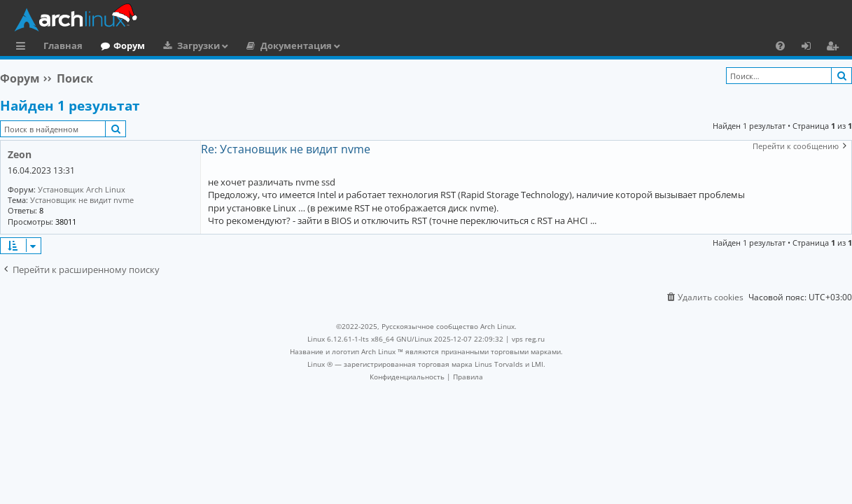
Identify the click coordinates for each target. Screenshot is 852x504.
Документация (296, 45)
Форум (129, 45)
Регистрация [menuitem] (835, 48)
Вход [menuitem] (811, 48)
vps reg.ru (528, 339)
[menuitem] (780, 45)
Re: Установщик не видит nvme (286, 149)
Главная (63, 45)
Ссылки (23, 48)
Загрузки (198, 45)
